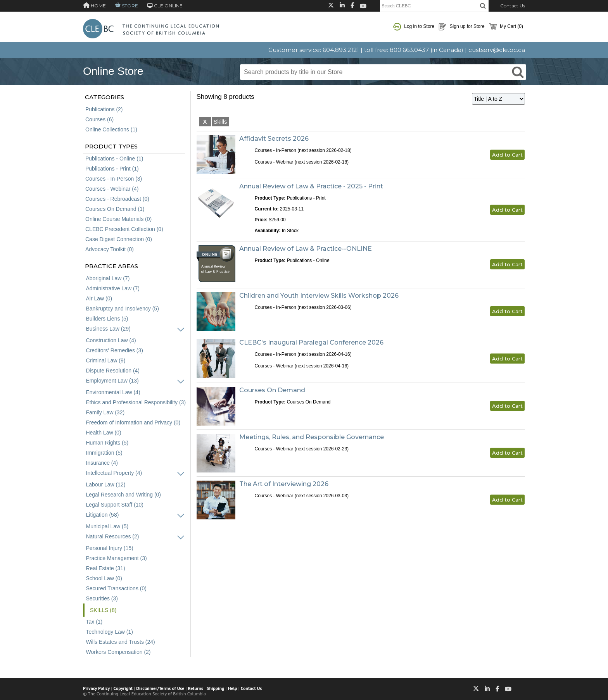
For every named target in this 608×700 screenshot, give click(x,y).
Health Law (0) (104, 433)
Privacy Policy (96, 688)
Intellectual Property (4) (114, 473)
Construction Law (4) (111, 340)
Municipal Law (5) (107, 526)
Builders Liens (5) (107, 319)
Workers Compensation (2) (118, 652)
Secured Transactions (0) (116, 588)
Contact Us (513, 6)
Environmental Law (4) (113, 392)
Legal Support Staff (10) (115, 505)
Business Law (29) (108, 329)
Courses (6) (99, 119)
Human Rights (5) (107, 443)
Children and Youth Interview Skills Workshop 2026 (319, 296)
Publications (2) (104, 109)
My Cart (506, 27)
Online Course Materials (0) (118, 219)
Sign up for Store (461, 27)
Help (233, 688)
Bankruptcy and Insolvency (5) (123, 309)
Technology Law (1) (110, 632)
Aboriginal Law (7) (108, 278)
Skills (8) (103, 610)
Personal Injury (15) (110, 548)
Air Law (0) (99, 298)
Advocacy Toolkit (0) (110, 249)
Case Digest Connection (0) (119, 239)
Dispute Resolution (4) (113, 371)
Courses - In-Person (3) (114, 179)
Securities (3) (102, 598)
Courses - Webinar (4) (112, 189)
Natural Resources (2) (113, 536)
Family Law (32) (105, 412)
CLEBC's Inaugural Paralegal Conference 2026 (311, 342)
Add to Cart (507, 155)
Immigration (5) (104, 453)
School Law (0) (104, 578)
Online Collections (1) (111, 129)
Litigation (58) (103, 515)
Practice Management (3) (117, 558)
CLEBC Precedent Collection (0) (124, 229)
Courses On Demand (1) (115, 209)
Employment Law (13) (112, 381)
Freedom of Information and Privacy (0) (133, 422)
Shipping (215, 688)
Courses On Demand (272, 390)
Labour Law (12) (106, 484)
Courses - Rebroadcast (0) (117, 199)
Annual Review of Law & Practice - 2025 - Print (311, 186)
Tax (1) (94, 622)
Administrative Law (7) (113, 288)
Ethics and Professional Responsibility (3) (136, 402)
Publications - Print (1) (112, 169)
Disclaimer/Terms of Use (160, 688)
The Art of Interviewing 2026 (284, 484)
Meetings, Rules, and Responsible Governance (312, 437)
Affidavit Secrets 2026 (274, 139)
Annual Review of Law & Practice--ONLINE (306, 249)
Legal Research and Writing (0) (124, 495)
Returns (196, 688)
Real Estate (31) (106, 568)
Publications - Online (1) (114, 159)
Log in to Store (414, 27)
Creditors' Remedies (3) (115, 350)
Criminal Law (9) (106, 360)
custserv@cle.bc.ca (497, 50)
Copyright (123, 688)
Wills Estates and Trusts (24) (121, 642)
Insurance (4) (102, 463)
